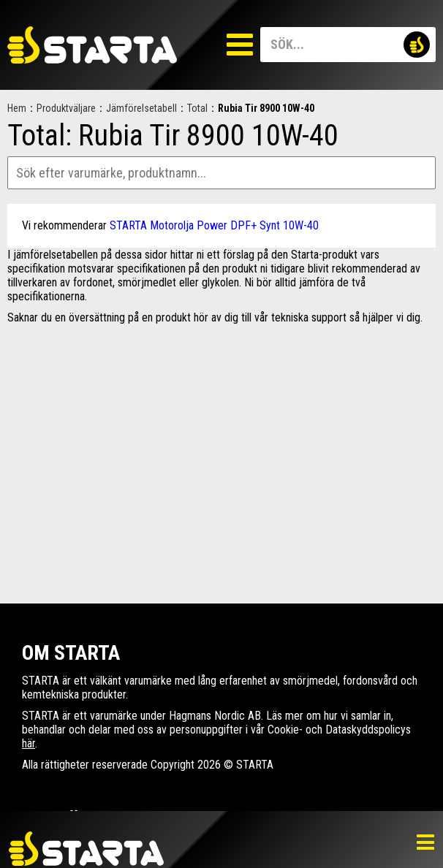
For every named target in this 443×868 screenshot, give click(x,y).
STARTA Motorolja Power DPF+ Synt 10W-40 (214, 225)
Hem (17, 108)
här (29, 743)
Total (197, 108)
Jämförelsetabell (141, 108)
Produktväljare (66, 108)
